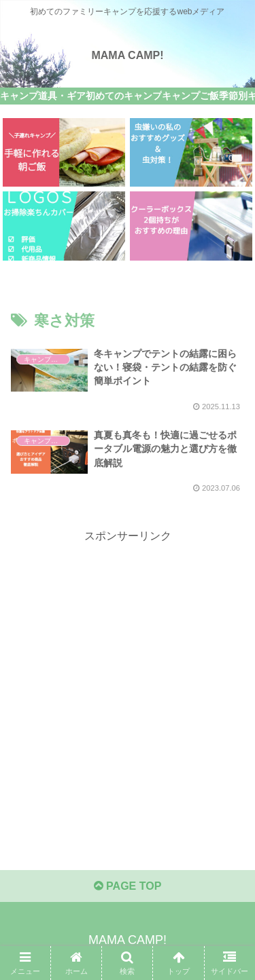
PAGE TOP (128, 886)
